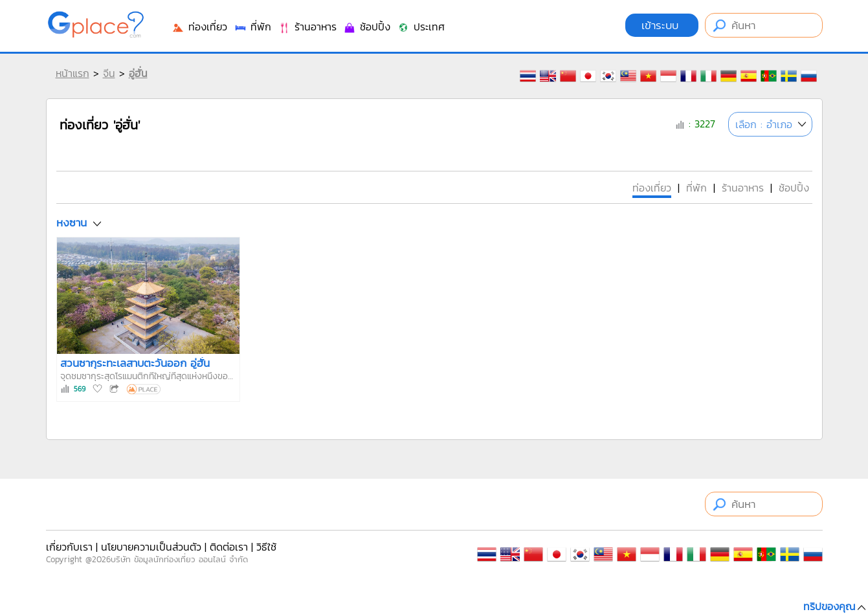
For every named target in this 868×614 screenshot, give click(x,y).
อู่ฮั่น (138, 73)
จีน (109, 73)
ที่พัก (252, 27)
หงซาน (72, 223)
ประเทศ (421, 27)
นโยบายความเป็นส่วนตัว (151, 547)
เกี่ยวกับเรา (69, 547)
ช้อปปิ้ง (367, 27)
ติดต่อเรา (229, 547)
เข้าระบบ (662, 25)
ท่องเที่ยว (199, 27)
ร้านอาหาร (307, 27)
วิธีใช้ (266, 547)
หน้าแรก (72, 73)
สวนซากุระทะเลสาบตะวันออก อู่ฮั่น (135, 363)
